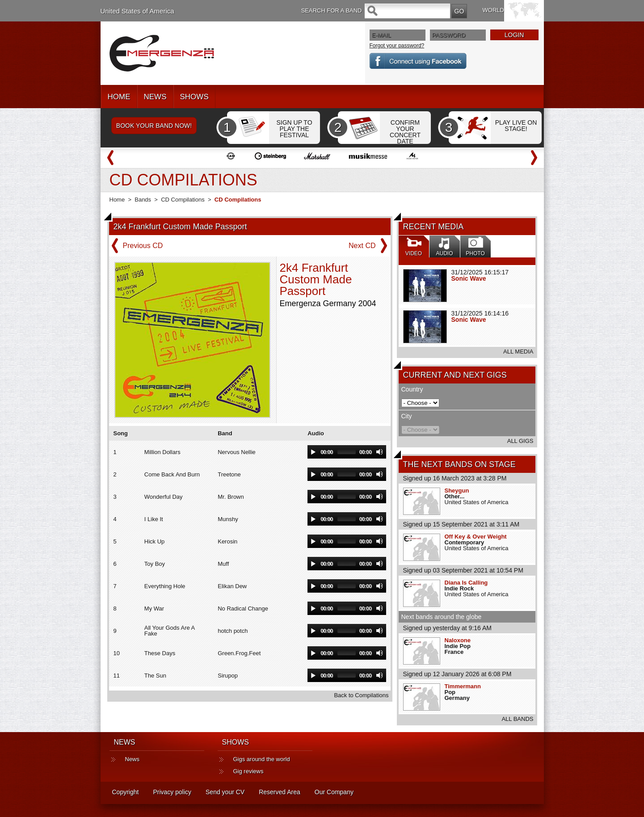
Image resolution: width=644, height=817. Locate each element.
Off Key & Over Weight (476, 537)
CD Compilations (183, 200)
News (133, 759)
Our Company (334, 792)
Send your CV (225, 792)
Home (117, 200)
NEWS (155, 97)
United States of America (137, 11)
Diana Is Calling (466, 583)
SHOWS (194, 97)
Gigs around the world (262, 759)
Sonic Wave (469, 278)
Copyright (126, 792)
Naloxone (458, 640)
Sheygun (457, 491)
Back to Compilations (361, 695)
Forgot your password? (397, 46)
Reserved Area (280, 792)
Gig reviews (248, 771)
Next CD (362, 246)
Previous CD (143, 246)
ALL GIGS (520, 441)
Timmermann (463, 686)
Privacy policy (172, 792)
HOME (119, 97)
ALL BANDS (517, 719)
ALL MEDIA (518, 352)
